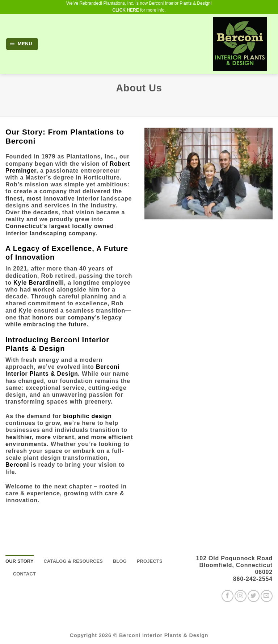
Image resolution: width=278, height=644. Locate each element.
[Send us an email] (267, 596)
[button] (22, 44)
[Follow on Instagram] (241, 596)
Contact (24, 574)
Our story (20, 561)
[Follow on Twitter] (254, 596)
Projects (150, 561)
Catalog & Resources (73, 561)
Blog (120, 561)
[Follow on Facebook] (228, 596)
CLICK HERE (125, 10)
